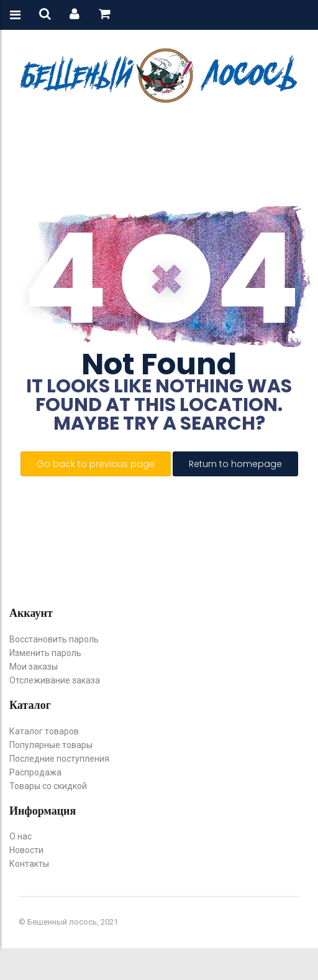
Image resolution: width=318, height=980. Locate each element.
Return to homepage (235, 464)
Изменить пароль (45, 653)
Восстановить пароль (54, 639)
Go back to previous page (96, 464)
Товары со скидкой (48, 786)
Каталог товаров (44, 731)
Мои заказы (34, 667)
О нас (20, 836)
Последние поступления (59, 759)
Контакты (29, 864)
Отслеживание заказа (55, 680)
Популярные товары (51, 745)
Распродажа (35, 772)
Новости (26, 850)
